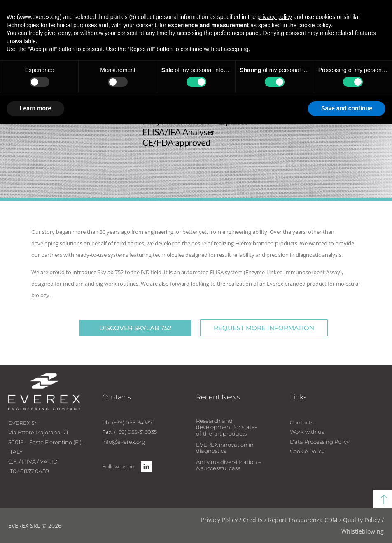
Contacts (302, 422)
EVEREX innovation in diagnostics (225, 448)
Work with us (307, 432)
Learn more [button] (35, 108)
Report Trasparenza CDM (303, 520)
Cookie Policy (307, 451)
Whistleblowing (363, 531)
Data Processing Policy (320, 442)
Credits (253, 520)
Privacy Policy (219, 520)
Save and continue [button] (347, 108)
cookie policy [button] (314, 25)
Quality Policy (362, 520)
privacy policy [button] (275, 17)
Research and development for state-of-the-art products (226, 427)
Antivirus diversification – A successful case (229, 465)
